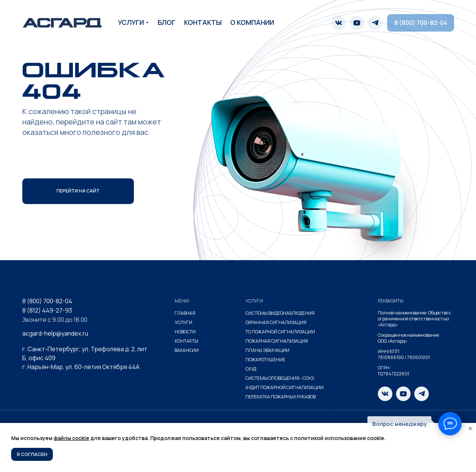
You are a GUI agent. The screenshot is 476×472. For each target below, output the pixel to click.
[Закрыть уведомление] (470, 429)
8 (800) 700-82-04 (47, 301)
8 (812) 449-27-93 (47, 310)
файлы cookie (71, 438)
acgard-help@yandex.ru (55, 333)
